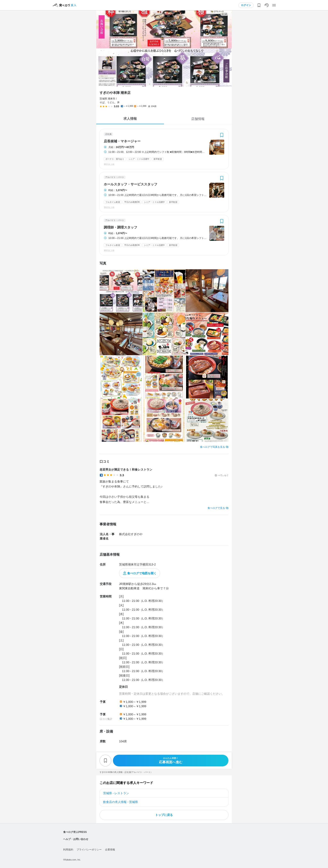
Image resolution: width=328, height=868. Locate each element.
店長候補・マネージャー (122, 141)
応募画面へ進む (171, 760)
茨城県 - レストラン (116, 793)
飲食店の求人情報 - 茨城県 (120, 802)
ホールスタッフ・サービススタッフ (131, 184)
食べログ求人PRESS (75, 832)
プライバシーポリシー (89, 850)
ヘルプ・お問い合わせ (76, 839)
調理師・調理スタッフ (120, 227)
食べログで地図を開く (142, 573)
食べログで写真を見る (213, 447)
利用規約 (68, 850)
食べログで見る (216, 508)
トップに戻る (164, 815)
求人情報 (130, 119)
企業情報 (110, 850)
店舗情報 (198, 119)
